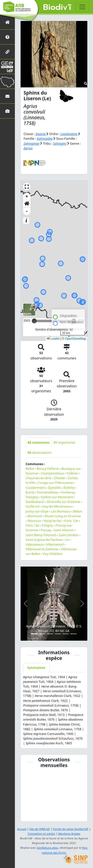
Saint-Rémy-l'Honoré (41, 535)
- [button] (27, 211)
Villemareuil (55, 544)
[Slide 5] (66, 634)
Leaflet (53, 339)
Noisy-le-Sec (53, 521)
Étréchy (69, 488)
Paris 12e (71, 521)
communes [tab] (39, 442)
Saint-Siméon (69, 535)
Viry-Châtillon (53, 554)
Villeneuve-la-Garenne (42, 549)
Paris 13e (32, 525)
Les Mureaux (60, 511)
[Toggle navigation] (82, 7)
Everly (30, 492)
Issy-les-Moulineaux (57, 506)
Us (67, 540)
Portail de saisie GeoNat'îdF (71, 829)
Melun (77, 511)
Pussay (46, 530)
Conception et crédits (41, 834)
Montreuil (35, 516)
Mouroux (34, 521)
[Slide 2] (42, 634)
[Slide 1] (34, 634)
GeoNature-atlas (47, 848)
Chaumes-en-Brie (38, 478)
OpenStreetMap (76, 339)
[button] (27, 187)
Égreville (54, 488)
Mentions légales (69, 834)
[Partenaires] (7, 52)
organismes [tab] (65, 442)
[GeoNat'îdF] (7, 67)
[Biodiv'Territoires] (7, 81)
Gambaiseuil (35, 502)
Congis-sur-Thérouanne (55, 483)
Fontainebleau (48, 492)
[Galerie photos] (7, 111)
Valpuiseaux (34, 544)
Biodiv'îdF (57, 7)
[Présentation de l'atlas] (7, 37)
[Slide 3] (50, 634)
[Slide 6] (73, 634)
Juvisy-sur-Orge (37, 511)
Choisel (60, 478)
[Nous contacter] (7, 96)
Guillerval (33, 506)
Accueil (22, 829)
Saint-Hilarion (64, 530)
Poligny (47, 525)
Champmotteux (52, 473)
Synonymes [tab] (36, 668)
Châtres (72, 473)
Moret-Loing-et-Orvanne (63, 516)
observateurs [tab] (40, 453)
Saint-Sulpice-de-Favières (44, 540)
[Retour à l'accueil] (7, 22)
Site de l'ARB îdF (40, 829)
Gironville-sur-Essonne (63, 502)
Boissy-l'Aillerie (48, 469)
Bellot (30, 469)
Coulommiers (36, 488)
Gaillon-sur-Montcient (57, 497)
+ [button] (27, 197)
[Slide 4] (58, 634)
